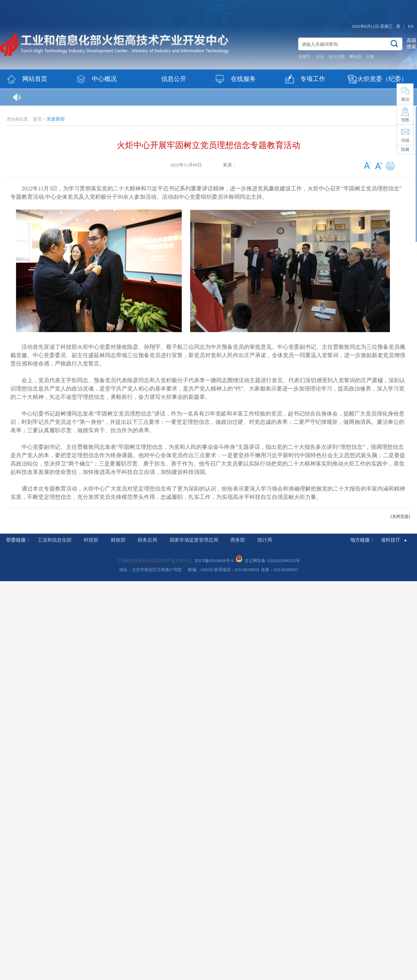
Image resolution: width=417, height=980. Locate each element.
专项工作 (313, 79)
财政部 (118, 540)
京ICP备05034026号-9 (214, 561)
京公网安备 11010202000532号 (272, 561)
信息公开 (174, 79)
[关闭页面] (400, 517)
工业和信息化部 (55, 540)
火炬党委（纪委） (382, 79)
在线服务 (243, 79)
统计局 (265, 540)
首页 (38, 119)
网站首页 (35, 79)
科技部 (91, 540)
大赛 (370, 57)
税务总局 (147, 540)
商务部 (238, 540)
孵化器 (355, 57)
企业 (320, 57)
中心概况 (104, 79)
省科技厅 (391, 540)
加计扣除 (337, 57)
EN (411, 26)
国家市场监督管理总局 (194, 540)
